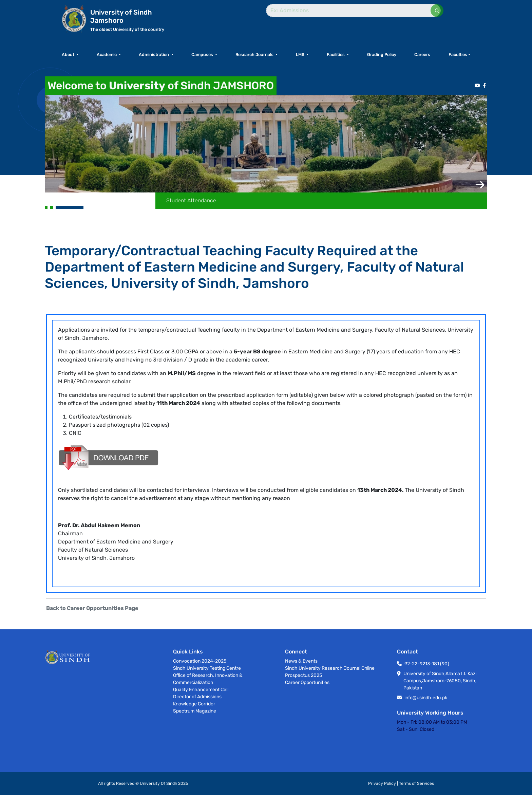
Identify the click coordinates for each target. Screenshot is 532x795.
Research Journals (255, 54)
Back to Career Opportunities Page (92, 608)
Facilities (336, 54)
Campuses (203, 54)
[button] (480, 185)
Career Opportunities (307, 682)
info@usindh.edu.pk (426, 698)
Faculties (458, 54)
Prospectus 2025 (303, 675)
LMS (301, 54)
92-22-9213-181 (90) (427, 664)
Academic (107, 54)
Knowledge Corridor (194, 704)
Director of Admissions (197, 697)
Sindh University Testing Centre (207, 668)
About (69, 54)
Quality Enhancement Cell (201, 690)
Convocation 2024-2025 (200, 661)
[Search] (353, 11)
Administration (154, 54)
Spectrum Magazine (195, 711)
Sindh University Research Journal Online (330, 668)
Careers (422, 54)
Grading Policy (382, 54)
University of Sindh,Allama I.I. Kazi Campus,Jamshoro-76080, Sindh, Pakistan (440, 681)
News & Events (301, 661)
